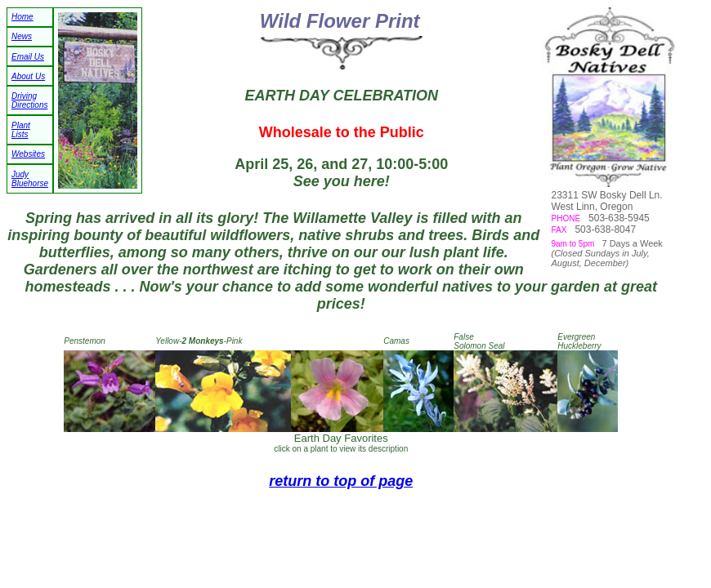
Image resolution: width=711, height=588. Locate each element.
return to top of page (341, 481)
